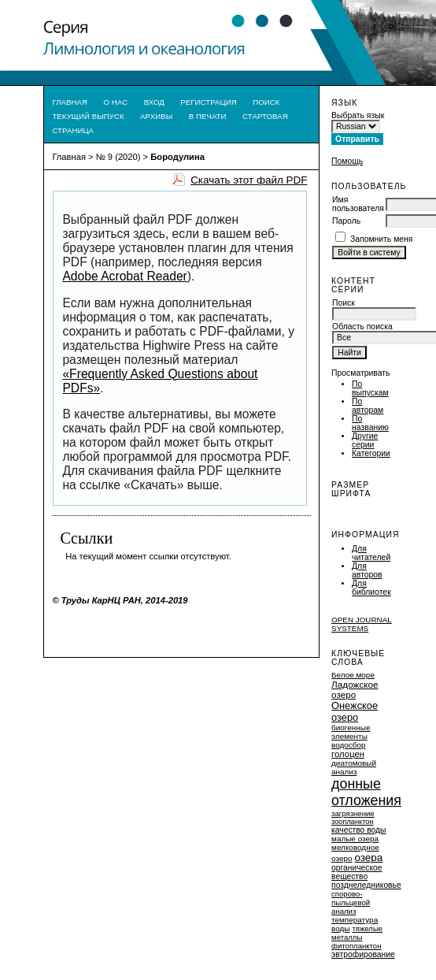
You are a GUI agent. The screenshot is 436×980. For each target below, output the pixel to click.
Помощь (347, 161)
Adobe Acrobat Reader (124, 276)
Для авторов (367, 570)
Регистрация (209, 102)
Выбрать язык (358, 115)
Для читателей (371, 553)
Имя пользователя (358, 204)
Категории (371, 453)
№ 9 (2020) (118, 157)
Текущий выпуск (88, 116)
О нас (116, 102)
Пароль (346, 221)
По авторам (368, 406)
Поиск (266, 102)
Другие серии (365, 440)
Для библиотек (371, 588)
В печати (208, 116)
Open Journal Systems (362, 624)
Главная (70, 102)
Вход (154, 102)
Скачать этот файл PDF (249, 180)
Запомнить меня (382, 239)
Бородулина (177, 157)
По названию (370, 423)
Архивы (156, 116)
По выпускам (370, 388)
